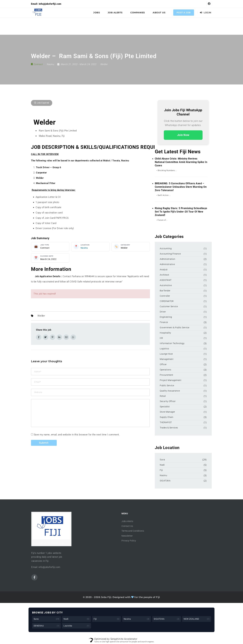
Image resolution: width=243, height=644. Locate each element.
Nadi (162, 465)
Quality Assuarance (170, 391)
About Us (159, 13)
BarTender (165, 291)
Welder (104, 64)
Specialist (165, 407)
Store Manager (167, 412)
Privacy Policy (129, 541)
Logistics (164, 349)
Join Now (183, 135)
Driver (163, 312)
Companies (138, 13)
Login (206, 13)
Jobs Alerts (127, 521)
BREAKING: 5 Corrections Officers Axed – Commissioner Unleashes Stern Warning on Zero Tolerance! (181, 187)
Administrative (167, 264)
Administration (167, 259)
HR (161, 338)
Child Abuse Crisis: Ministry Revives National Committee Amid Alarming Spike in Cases (181, 162)
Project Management (171, 380)
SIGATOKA (165, 481)
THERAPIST (166, 422)
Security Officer (168, 401)
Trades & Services (169, 428)
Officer (163, 364)
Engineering (166, 317)
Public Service (167, 385)
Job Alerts (115, 13)
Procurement (167, 375)
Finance (164, 322)
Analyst (164, 270)
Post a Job (184, 13)
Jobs (97, 13)
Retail (163, 396)
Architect (165, 275)
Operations (165, 370)
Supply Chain (167, 417)
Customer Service (169, 306)
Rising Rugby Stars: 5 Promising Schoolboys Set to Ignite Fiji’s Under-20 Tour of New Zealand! (181, 212)
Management (167, 359)
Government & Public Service (175, 328)
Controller (165, 296)
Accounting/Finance (170, 254)
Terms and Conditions (133, 531)
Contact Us (127, 526)
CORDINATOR (167, 301)
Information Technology (172, 343)
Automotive (166, 285)
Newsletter (127, 536)
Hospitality (165, 333)
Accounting (166, 248)
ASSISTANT (166, 280)
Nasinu (84, 248)
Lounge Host (166, 354)
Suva (162, 460)
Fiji (161, 470)
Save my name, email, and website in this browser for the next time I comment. (77, 435)
